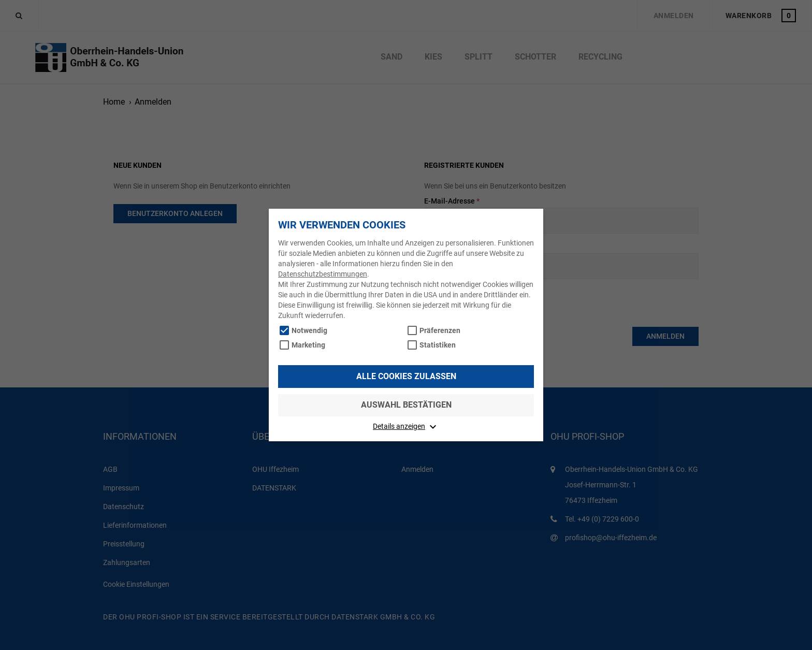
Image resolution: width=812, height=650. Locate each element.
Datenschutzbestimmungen (323, 274)
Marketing (308, 345)
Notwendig (309, 330)
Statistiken (438, 345)
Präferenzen (440, 330)
